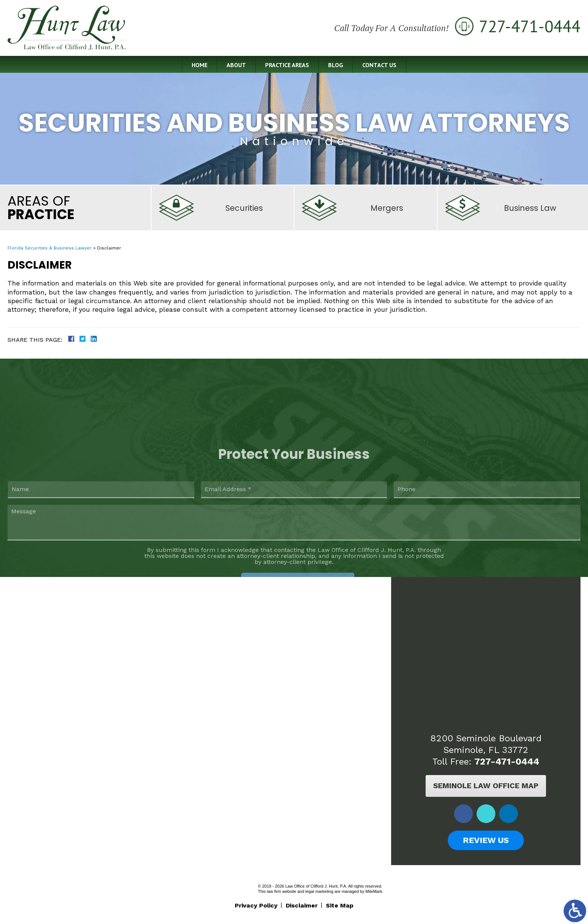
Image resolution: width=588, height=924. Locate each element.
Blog (336, 65)
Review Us (486, 840)
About (236, 65)
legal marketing (319, 891)
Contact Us (379, 65)
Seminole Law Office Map (486, 786)
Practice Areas (287, 65)
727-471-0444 (507, 762)
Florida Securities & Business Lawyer (49, 248)
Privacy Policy (256, 905)
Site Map (340, 905)
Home (199, 65)
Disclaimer (302, 905)
